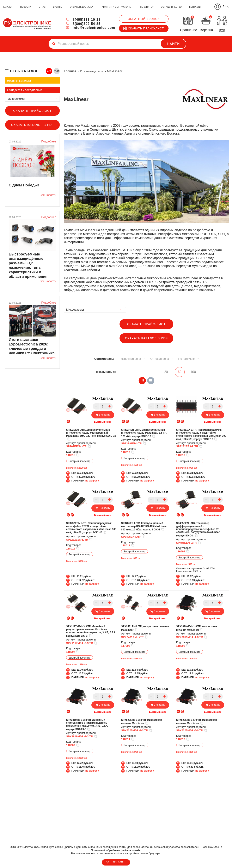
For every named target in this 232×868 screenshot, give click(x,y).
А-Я (49, 71)
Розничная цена (131, 359)
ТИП (57, 71)
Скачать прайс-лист (144, 28)
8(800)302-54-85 (83, 24)
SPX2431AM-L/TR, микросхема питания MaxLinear (145, 628)
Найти (173, 44)
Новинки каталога (19, 81)
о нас (42, 7)
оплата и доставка (81, 7)
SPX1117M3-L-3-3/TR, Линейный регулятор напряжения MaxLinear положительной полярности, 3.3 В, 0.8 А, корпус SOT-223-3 (91, 631)
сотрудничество (171, 7)
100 (193, 372)
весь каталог (24, 71)
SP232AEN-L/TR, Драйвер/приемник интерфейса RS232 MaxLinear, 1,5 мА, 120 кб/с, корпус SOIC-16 (144, 433)
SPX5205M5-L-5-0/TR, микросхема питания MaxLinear (197, 721)
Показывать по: (106, 372)
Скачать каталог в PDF (32, 125)
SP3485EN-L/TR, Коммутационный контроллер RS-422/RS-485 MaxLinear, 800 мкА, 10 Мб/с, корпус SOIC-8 (144, 526)
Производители (92, 71)
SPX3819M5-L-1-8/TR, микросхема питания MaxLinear (197, 628)
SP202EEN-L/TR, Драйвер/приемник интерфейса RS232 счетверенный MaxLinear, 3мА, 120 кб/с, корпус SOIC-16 (91, 435)
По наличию (191, 359)
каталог (8, 7)
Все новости (48, 195)
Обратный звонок (144, 19)
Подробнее (49, 141)
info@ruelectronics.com (90, 28)
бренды (58, 7)
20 (164, 372)
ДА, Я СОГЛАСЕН (116, 862)
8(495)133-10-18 (83, 20)
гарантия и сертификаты (116, 7)
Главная (70, 71)
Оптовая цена (162, 359)
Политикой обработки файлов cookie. (116, 850)
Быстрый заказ (103, 422)
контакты (195, 7)
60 (179, 372)
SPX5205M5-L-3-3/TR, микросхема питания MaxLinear (142, 721)
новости (26, 7)
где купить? (146, 7)
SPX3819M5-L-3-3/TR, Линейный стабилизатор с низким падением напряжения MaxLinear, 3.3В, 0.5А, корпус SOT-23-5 (87, 724)
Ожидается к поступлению (25, 90)
